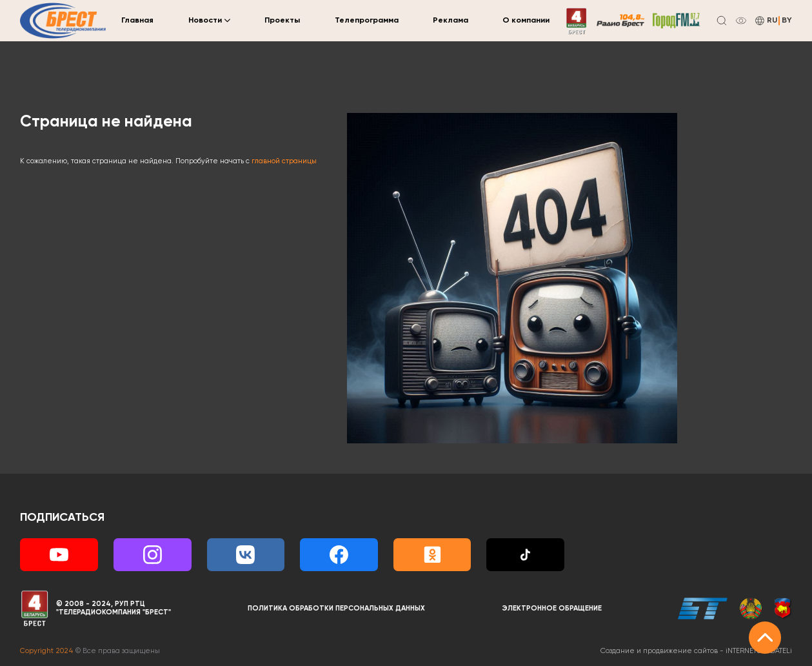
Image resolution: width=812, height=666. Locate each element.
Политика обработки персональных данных (336, 609)
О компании (526, 20)
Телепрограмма (367, 20)
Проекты (282, 20)
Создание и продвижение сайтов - (696, 651)
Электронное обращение (552, 609)
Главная (137, 20)
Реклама (451, 20)
